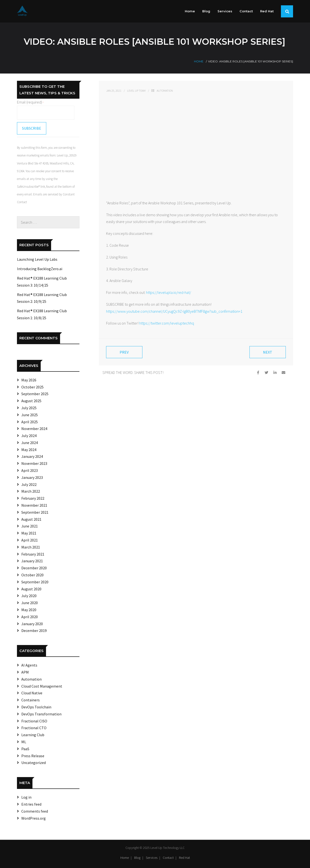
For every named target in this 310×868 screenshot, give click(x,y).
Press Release (33, 756)
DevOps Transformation (41, 714)
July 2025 (29, 408)
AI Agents (29, 665)
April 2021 (30, 540)
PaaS (25, 749)
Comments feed (35, 811)
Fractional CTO (34, 728)
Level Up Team (136, 91)
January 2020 (32, 624)
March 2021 (31, 547)
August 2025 (31, 401)
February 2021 (33, 554)
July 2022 (29, 484)
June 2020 (30, 603)
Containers (31, 700)
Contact (168, 858)
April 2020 (30, 617)
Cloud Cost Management (42, 686)
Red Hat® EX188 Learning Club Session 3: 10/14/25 (42, 282)
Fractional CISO (34, 721)
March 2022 (31, 491)
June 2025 (30, 415)
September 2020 (35, 582)
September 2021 (35, 512)
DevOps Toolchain (36, 707)
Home (199, 61)
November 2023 (34, 463)
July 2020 (29, 596)
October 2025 (32, 387)
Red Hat (184, 858)
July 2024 (29, 436)
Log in (26, 797)
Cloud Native (32, 693)
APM (25, 672)
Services (152, 858)
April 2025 (30, 422)
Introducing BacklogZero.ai (40, 269)
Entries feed (31, 804)
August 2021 (31, 519)
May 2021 (29, 533)
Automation (165, 91)
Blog (137, 858)
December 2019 (34, 631)
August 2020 (31, 589)
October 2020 (32, 575)
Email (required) (30, 102)
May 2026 (29, 380)
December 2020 (34, 568)
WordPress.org (34, 818)
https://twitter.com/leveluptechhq (167, 323)
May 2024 (29, 450)
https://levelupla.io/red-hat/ (169, 292)
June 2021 (30, 526)
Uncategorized (34, 763)
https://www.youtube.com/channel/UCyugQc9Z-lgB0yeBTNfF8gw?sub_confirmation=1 (174, 311)
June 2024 (30, 443)
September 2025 (35, 394)
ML (24, 742)
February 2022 (33, 498)
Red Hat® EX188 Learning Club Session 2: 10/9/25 (42, 298)
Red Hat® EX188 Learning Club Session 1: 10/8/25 (42, 314)
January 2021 (32, 561)
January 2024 (32, 456)
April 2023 (30, 470)
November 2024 (34, 429)
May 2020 (29, 610)
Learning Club (33, 735)
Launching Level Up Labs (37, 259)
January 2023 (32, 477)
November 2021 (34, 505)
